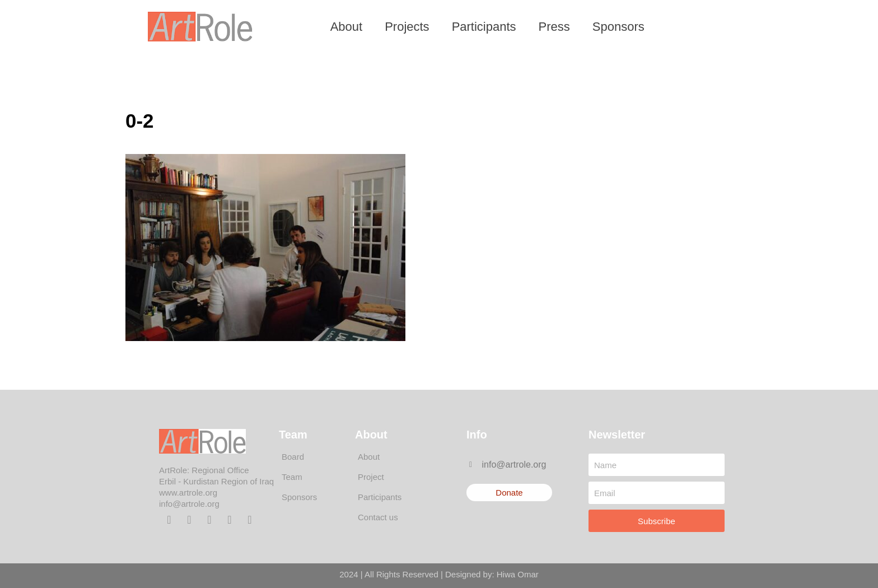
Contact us (378, 517)
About (347, 27)
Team (292, 477)
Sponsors (618, 27)
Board (293, 457)
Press (554, 27)
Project (371, 477)
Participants (484, 27)
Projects (407, 27)
